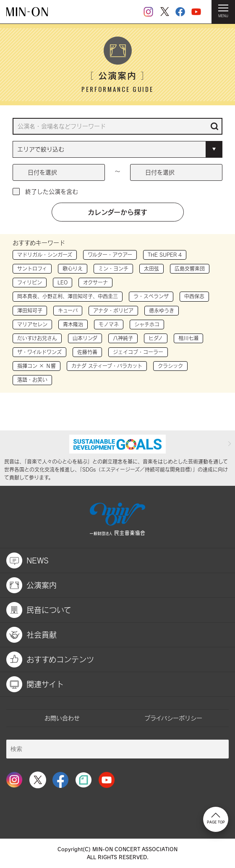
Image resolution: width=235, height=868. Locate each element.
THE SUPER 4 (165, 255)
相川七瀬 (188, 338)
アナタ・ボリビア (113, 310)
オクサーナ (95, 282)
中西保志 (194, 296)
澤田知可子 (30, 310)
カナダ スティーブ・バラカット (107, 366)
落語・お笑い (32, 380)
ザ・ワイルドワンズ (39, 352)
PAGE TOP (216, 818)
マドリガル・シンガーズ (45, 255)
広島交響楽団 (190, 268)
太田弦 (151, 268)
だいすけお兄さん (37, 338)
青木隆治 (73, 324)
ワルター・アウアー (110, 255)
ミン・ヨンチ (113, 268)
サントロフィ (32, 268)
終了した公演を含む (52, 192)
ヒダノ (156, 338)
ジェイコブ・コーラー (138, 352)
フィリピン (30, 282)
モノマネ (109, 324)
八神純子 (123, 338)
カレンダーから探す (117, 212)
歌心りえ (73, 268)
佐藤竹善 (87, 352)
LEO (63, 282)
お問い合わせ (62, 718)
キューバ (68, 310)
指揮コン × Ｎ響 (37, 366)
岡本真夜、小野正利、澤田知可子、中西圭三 (68, 296)
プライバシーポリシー (173, 718)
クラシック (170, 366)
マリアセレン (32, 324)
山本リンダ (85, 338)
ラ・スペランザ (151, 296)
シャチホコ (147, 324)
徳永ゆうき (162, 310)
